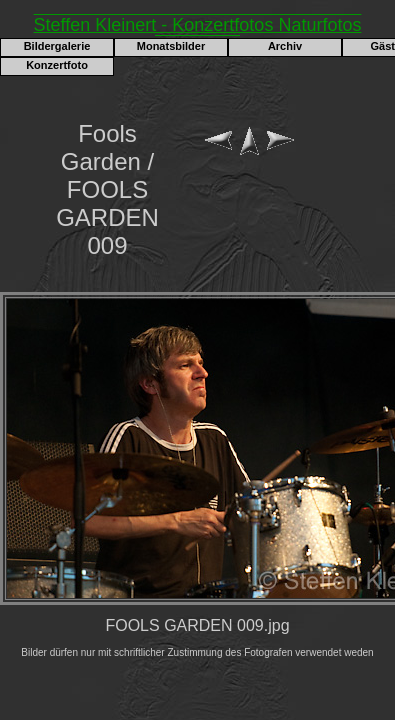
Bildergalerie (57, 46)
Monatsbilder (171, 46)
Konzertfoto (57, 65)
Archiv (285, 46)
